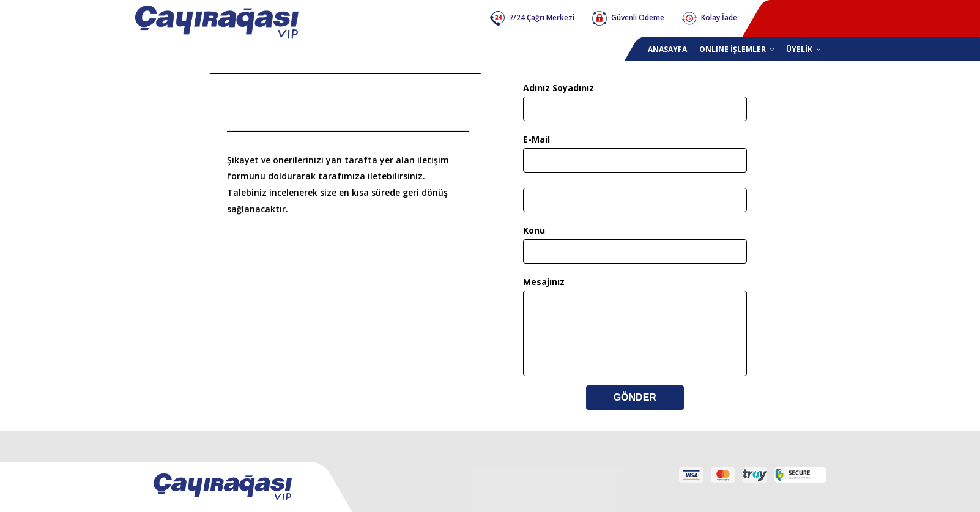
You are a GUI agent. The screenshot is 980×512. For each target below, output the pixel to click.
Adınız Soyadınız (559, 88)
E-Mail (536, 139)
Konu (534, 230)
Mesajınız (544, 282)
